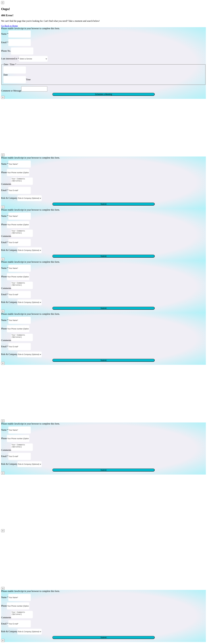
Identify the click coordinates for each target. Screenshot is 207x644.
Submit (103, 205)
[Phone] (18, 173)
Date (6, 75)
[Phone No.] (22, 51)
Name (5, 34)
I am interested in (10, 59)
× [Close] (3, 98)
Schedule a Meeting (103, 95)
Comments (6, 185)
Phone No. (6, 51)
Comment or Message (11, 92)
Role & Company (9, 199)
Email (5, 42)
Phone (4, 173)
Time (28, 79)
